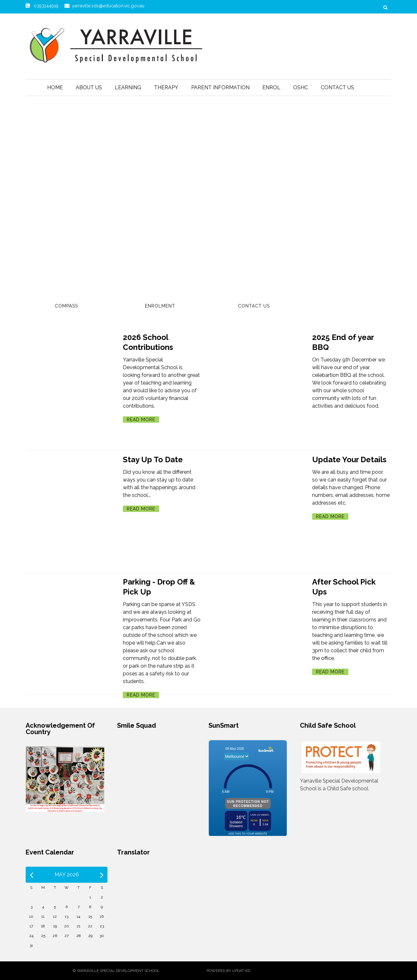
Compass (66, 306)
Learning (128, 87)
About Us (89, 87)
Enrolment (160, 306)
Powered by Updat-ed (228, 971)
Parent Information (220, 87)
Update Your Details (349, 460)
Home (55, 87)
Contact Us (337, 87)
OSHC (301, 87)
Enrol (271, 87)
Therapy (166, 87)
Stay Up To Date (153, 460)
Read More (141, 420)
